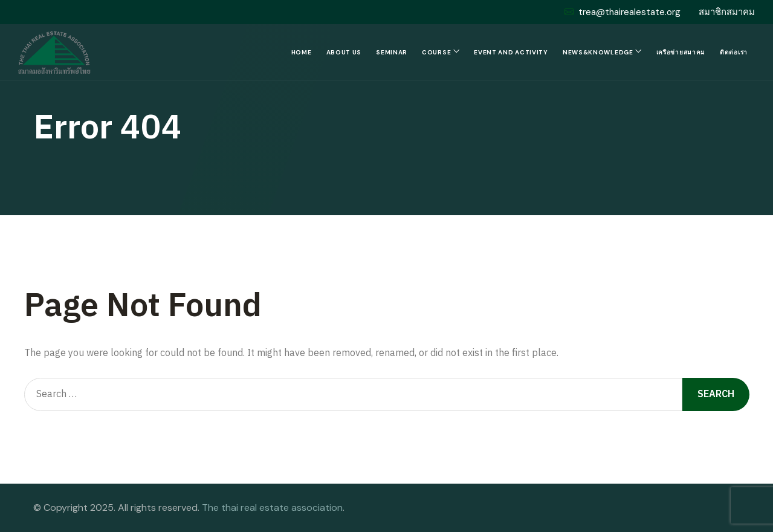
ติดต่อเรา (734, 52)
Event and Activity (511, 52)
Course (436, 52)
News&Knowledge (598, 52)
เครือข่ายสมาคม (681, 52)
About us (344, 52)
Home (302, 52)
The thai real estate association (272, 508)
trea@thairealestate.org (623, 12)
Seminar (392, 52)
